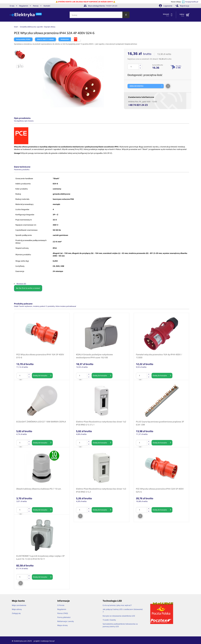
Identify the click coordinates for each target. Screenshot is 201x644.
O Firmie (61, 605)
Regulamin (24, 6)
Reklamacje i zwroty (66, 621)
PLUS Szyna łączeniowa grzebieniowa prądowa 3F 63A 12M (160, 423)
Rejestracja (182, 6)
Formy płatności (64, 617)
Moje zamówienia (19, 605)
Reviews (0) (21, 284)
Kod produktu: (21, 39)
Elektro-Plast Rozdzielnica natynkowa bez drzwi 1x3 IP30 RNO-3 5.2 (101, 490)
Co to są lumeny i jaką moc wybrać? (117, 605)
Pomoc (36, 6)
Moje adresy (17, 609)
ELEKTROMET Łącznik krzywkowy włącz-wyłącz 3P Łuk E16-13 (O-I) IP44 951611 (40, 557)
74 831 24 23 (111, 6)
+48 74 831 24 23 (138, 105)
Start (16, 27)
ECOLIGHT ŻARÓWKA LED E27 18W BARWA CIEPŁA (41, 422)
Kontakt (47, 6)
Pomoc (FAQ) (63, 613)
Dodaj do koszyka (42, 376)
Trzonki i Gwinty (109, 620)
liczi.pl (52, 641)
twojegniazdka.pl (192, 2)
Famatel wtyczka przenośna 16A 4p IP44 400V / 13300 (159, 356)
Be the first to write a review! (28, 288)
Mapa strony (62, 625)
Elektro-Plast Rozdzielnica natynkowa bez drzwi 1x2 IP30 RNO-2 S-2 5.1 (101, 423)
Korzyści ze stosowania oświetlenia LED (119, 616)
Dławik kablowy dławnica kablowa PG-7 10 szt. (39, 489)
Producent (65, 39)
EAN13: (40, 39)
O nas (12, 6)
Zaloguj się (16, 613)
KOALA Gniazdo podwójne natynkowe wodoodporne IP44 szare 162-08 (94, 356)
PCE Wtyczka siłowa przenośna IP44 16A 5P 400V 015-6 (40, 356)
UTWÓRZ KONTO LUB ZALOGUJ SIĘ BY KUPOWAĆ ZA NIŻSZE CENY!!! (85, 2)
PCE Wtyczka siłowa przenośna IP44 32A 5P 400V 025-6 (160, 490)
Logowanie (166, 6)
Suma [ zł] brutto (158, 65)
